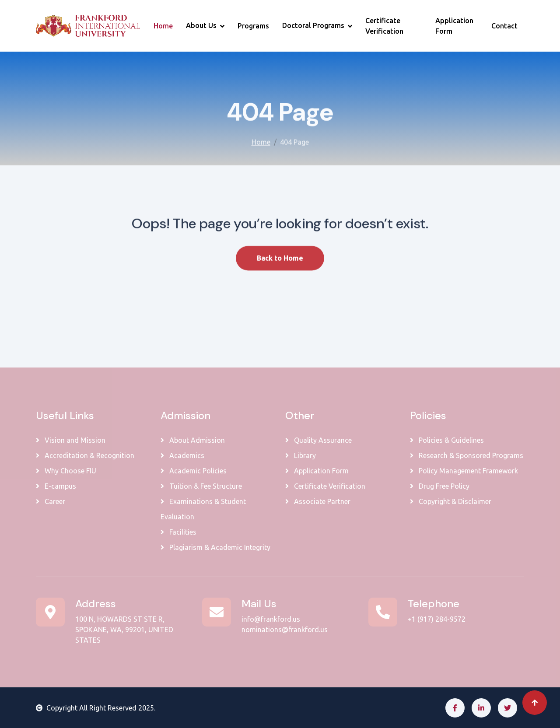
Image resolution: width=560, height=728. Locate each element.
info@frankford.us (271, 619)
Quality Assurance (318, 440)
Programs (253, 26)
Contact (504, 26)
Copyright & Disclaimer (451, 501)
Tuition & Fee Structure (201, 486)
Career (51, 501)
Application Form (454, 26)
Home (163, 26)
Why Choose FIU (66, 471)
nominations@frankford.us (285, 630)
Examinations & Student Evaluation (203, 509)
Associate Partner (318, 501)
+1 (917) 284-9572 (437, 619)
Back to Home (280, 269)
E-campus (56, 486)
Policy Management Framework (464, 471)
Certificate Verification (384, 26)
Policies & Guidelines (447, 440)
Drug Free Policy (440, 486)
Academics (182, 455)
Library (301, 455)
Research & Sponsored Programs (467, 455)
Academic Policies (194, 471)
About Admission (193, 440)
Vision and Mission (71, 440)
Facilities (178, 532)
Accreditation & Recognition (85, 455)
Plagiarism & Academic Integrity (215, 547)
